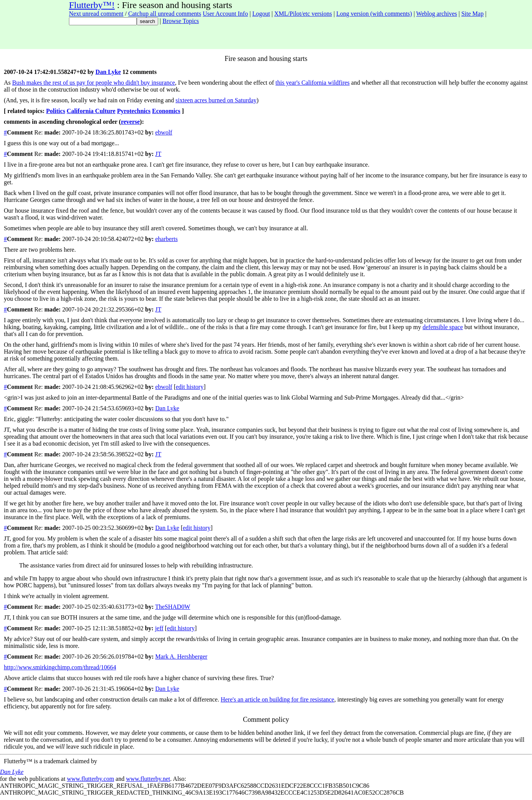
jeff (159, 628)
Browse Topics (181, 21)
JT (158, 154)
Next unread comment (96, 14)
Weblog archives (437, 14)
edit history (190, 387)
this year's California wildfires (313, 83)
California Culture (91, 111)
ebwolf (164, 132)
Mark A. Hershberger (181, 657)
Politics (56, 111)
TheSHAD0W (173, 607)
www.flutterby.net (148, 779)
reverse (130, 122)
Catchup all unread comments (165, 14)
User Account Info (225, 14)
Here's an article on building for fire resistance (277, 699)
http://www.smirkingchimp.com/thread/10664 (60, 667)
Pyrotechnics (134, 111)
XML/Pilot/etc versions (303, 14)
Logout (261, 14)
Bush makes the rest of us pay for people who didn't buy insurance (94, 83)
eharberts (166, 239)
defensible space (443, 327)
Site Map (472, 14)
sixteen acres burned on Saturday (216, 100)
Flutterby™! (92, 5)
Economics (166, 111)
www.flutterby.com (91, 779)
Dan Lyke (108, 72)
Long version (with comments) (374, 14)
